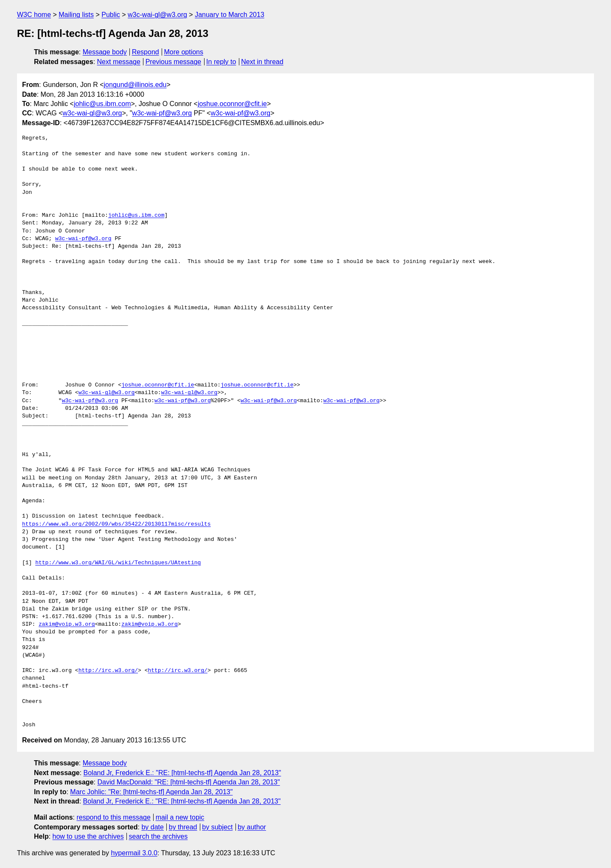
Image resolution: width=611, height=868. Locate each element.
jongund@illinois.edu (135, 85)
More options (184, 52)
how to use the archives (88, 836)
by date (152, 827)
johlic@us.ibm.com (102, 104)
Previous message (174, 62)
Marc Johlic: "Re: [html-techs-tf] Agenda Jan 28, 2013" (151, 792)
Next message (119, 62)
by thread (183, 827)
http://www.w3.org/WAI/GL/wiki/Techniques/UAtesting (118, 563)
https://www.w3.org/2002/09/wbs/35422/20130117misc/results (116, 524)
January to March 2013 (230, 15)
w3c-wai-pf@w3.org (162, 113)
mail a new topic (180, 817)
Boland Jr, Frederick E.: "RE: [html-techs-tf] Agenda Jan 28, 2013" (182, 773)
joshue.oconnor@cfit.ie (232, 104)
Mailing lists (76, 15)
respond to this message (113, 817)
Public (111, 15)
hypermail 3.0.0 (134, 853)
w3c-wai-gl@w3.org (157, 15)
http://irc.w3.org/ (108, 671)
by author (252, 827)
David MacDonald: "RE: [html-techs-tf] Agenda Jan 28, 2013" (188, 782)
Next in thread (262, 62)
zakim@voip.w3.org (67, 624)
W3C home (34, 15)
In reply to (221, 62)
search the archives (158, 836)
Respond (146, 52)
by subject (217, 827)
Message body (105, 52)
